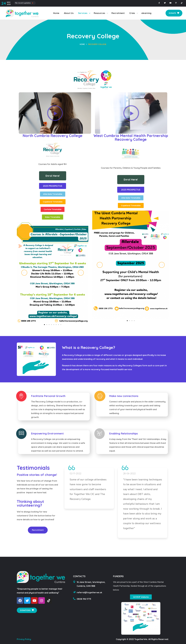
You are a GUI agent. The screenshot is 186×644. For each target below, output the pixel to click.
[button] (174, 13)
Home (82, 44)
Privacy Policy (24, 639)
